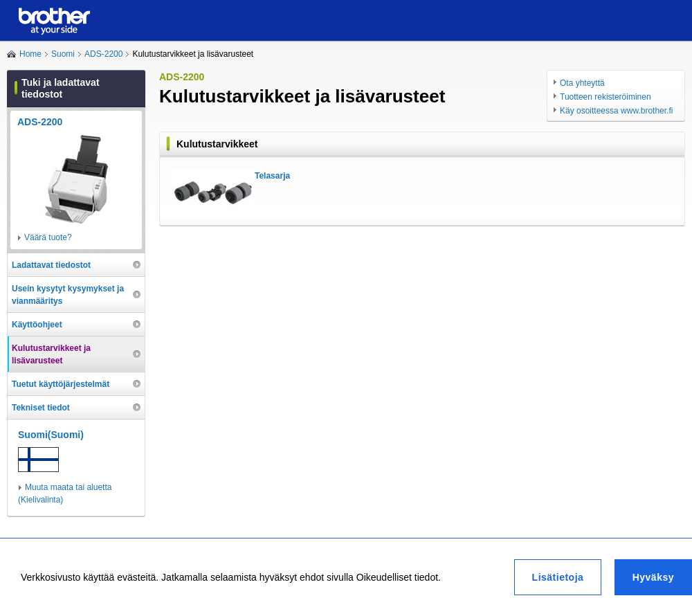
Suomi (63, 54)
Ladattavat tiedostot (51, 265)
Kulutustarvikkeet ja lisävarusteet (51, 354)
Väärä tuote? (48, 237)
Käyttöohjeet (37, 325)
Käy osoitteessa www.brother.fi (616, 111)
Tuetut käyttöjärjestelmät (61, 384)
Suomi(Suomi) (51, 435)
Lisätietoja (558, 577)
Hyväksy (653, 577)
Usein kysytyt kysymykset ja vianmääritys (68, 295)
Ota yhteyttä (582, 83)
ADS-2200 (103, 54)
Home (30, 54)
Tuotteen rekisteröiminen (605, 97)
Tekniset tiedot (41, 408)
